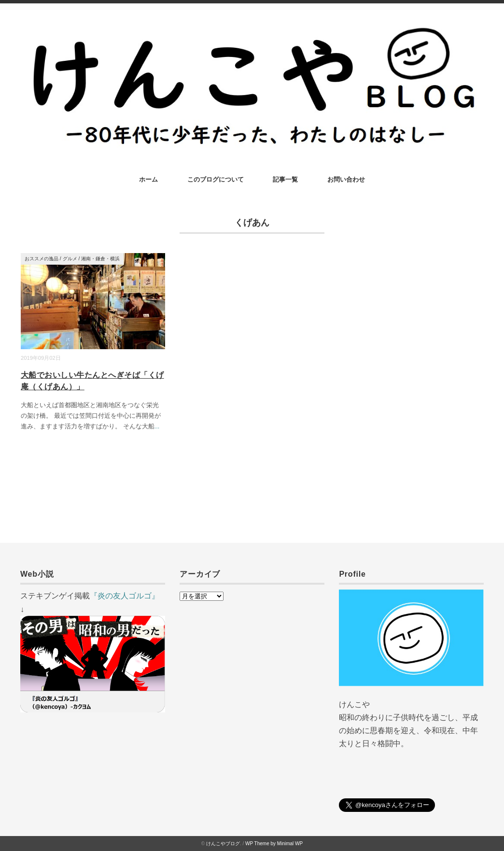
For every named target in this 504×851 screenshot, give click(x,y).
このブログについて (216, 179)
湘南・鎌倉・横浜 (100, 259)
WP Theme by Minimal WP (274, 844)
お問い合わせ (346, 179)
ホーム (148, 179)
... (157, 426)
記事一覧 (285, 179)
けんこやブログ (223, 844)
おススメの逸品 (42, 259)
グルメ (70, 259)
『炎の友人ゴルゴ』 (125, 596)
